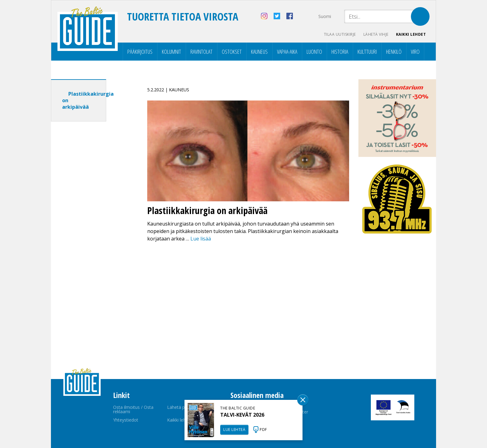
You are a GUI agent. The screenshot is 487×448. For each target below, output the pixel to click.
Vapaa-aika (287, 52)
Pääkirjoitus (140, 52)
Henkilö (394, 52)
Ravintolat (201, 52)
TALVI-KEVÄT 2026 (242, 415)
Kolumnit (171, 52)
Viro (415, 52)
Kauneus (259, 52)
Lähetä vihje (376, 34)
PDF (263, 430)
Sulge (303, 400)
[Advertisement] (90, 224)
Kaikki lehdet (411, 34)
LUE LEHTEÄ (234, 430)
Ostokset (232, 52)
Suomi (325, 16)
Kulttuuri (367, 52)
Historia (340, 52)
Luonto (314, 52)
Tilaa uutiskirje (340, 34)
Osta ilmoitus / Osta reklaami (133, 409)
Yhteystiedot (126, 420)
